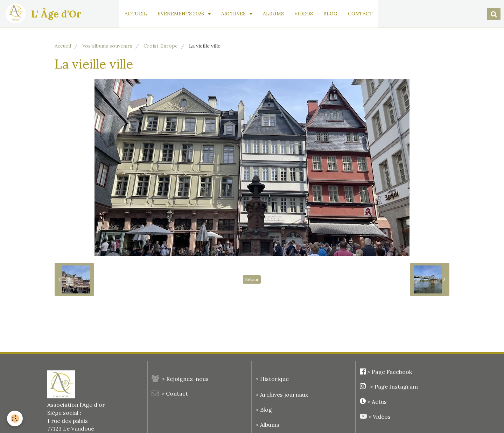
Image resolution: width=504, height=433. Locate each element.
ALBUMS (273, 14)
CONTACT (360, 14)
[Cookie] (15, 418)
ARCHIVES (234, 14)
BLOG (330, 14)
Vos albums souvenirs (107, 46)
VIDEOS (304, 14)
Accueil (63, 46)
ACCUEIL (136, 14)
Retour (252, 279)
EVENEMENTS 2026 (181, 14)
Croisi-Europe (161, 46)
